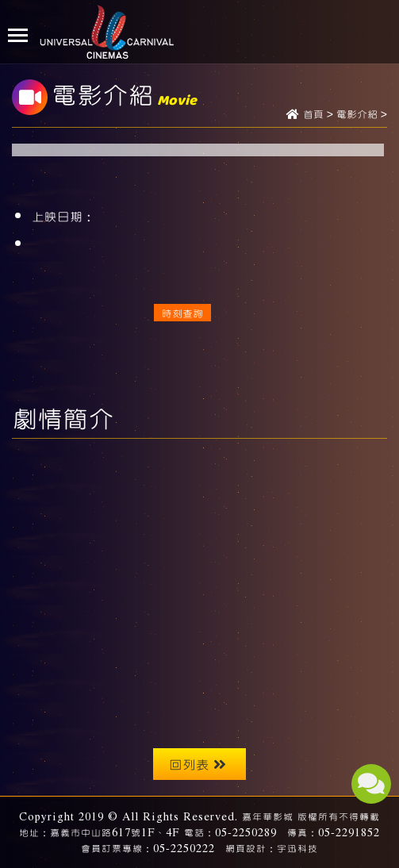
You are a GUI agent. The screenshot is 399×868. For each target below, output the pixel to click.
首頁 (313, 115)
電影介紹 (357, 115)
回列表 (198, 764)
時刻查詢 (182, 313)
